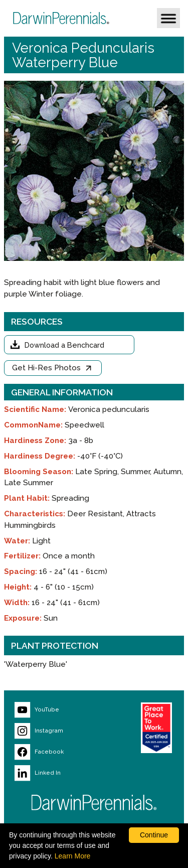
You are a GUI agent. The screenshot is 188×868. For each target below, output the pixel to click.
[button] (168, 18)
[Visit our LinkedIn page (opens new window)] (58, 773)
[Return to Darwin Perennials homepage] (94, 803)
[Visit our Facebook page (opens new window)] (58, 752)
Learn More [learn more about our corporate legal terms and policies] (73, 856)
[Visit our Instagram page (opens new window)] (58, 731)
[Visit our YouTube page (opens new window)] (58, 710)
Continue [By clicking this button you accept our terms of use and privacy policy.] (154, 835)
